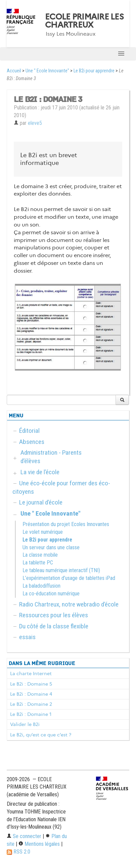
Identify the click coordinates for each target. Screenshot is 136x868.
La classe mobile (40, 555)
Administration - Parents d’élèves (51, 457)
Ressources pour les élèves (54, 615)
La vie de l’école (40, 472)
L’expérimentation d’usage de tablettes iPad (69, 578)
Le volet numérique (43, 532)
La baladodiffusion (41, 586)
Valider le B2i (25, 724)
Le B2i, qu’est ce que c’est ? (41, 735)
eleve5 (35, 123)
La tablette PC (38, 563)
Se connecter (24, 836)
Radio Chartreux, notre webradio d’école (69, 604)
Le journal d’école (41, 502)
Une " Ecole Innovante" (47, 71)
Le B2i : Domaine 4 (31, 694)
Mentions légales (39, 844)
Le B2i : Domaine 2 (31, 704)
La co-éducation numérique (51, 594)
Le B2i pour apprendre (94, 71)
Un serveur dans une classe (51, 547)
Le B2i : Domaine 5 (31, 684)
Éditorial (29, 431)
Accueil (14, 71)
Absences (32, 442)
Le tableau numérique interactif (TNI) (61, 570)
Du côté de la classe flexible (54, 626)
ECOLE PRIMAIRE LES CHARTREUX (84, 21)
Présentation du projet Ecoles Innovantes (66, 524)
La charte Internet (31, 673)
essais (27, 637)
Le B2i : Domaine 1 (31, 714)
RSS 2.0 (18, 852)
